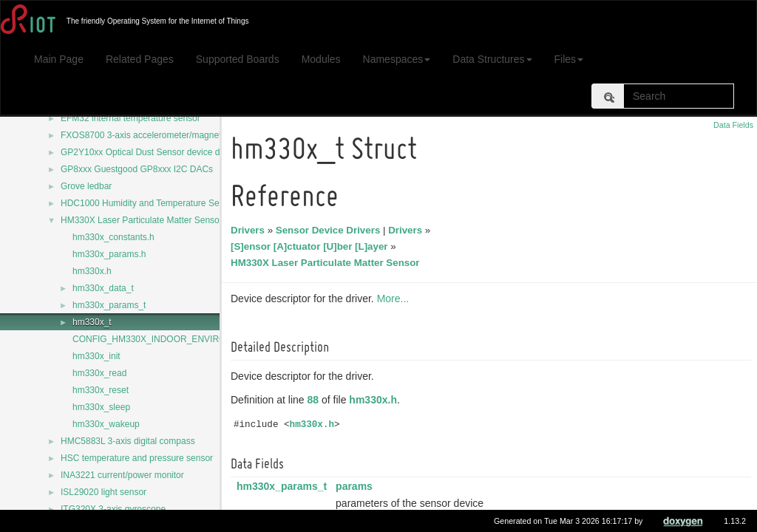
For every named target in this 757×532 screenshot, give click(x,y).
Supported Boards (238, 59)
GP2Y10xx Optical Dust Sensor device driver (149, 152)
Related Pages (140, 59)
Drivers (250, 230)
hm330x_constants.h (113, 237)
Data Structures (492, 59)
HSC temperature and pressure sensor (137, 458)
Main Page (59, 59)
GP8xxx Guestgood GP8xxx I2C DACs (137, 169)
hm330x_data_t (103, 288)
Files (569, 59)
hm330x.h (92, 271)
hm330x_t (92, 322)
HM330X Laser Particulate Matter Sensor (142, 220)
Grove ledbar (86, 186)
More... (396, 299)
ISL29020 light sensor (103, 492)
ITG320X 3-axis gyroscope (113, 509)
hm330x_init (96, 356)
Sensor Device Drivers (330, 230)
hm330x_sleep (101, 407)
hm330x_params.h (109, 254)
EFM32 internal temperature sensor (130, 118)
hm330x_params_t (109, 305)
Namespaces (397, 59)
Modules (321, 59)
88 (316, 400)
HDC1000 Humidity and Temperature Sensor (149, 203)
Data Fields (733, 125)
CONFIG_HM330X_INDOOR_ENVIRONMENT (165, 339)
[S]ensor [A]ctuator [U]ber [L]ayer (312, 246)
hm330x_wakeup (106, 424)
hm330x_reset (101, 390)
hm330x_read (99, 373)
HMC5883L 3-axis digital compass (128, 441)
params (356, 486)
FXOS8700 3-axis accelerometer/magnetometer (155, 135)
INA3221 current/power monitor (122, 475)
